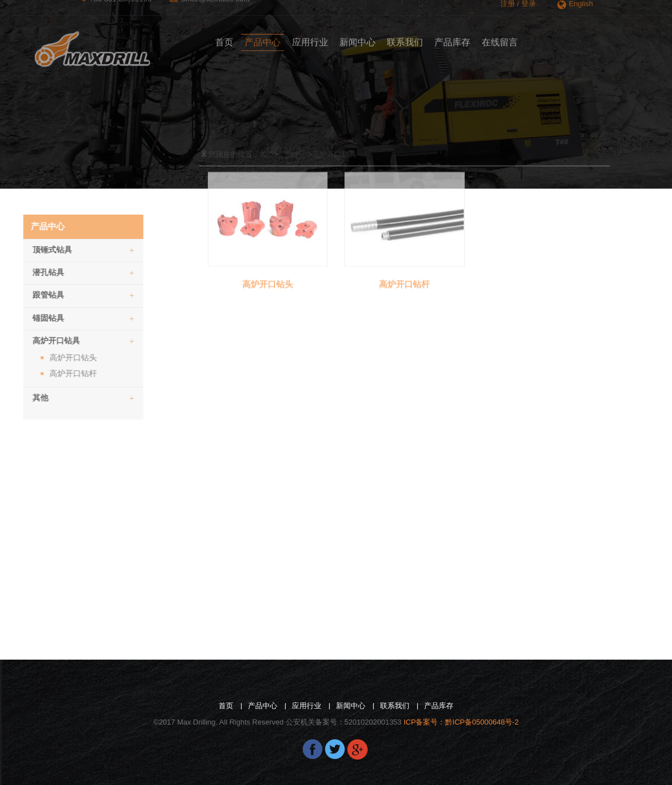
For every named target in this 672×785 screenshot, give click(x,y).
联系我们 (405, 36)
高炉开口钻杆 (49, 373)
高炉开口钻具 (60, 341)
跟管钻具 (60, 295)
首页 (224, 36)
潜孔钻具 (60, 272)
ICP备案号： (461, 722)
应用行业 (310, 36)
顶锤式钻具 (60, 250)
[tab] (60, 249)
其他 (60, 398)
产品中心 (263, 36)
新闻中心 (357, 36)
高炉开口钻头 (49, 357)
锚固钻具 (60, 318)
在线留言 (500, 36)
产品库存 (452, 36)
